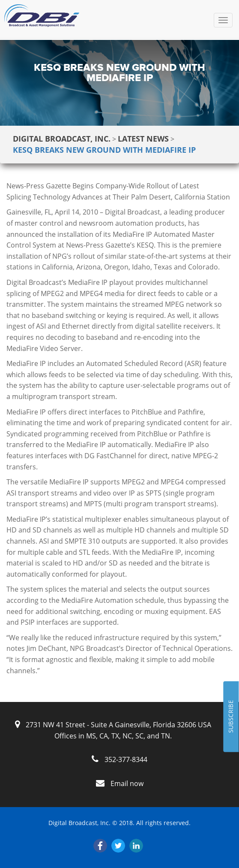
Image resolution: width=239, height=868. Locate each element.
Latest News (143, 139)
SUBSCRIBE (231, 717)
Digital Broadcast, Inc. (62, 139)
